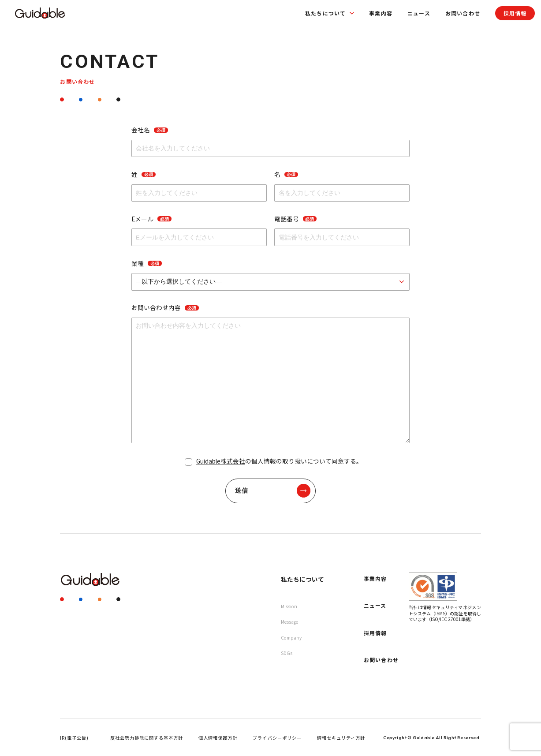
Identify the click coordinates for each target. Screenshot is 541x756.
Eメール (151, 219)
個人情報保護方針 (218, 738)
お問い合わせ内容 (165, 307)
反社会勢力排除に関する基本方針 (147, 738)
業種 (146, 263)
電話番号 (295, 219)
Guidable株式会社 (221, 461)
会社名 (149, 130)
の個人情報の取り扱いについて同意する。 (279, 461)
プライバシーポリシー (277, 738)
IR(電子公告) (74, 738)
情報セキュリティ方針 (341, 738)
